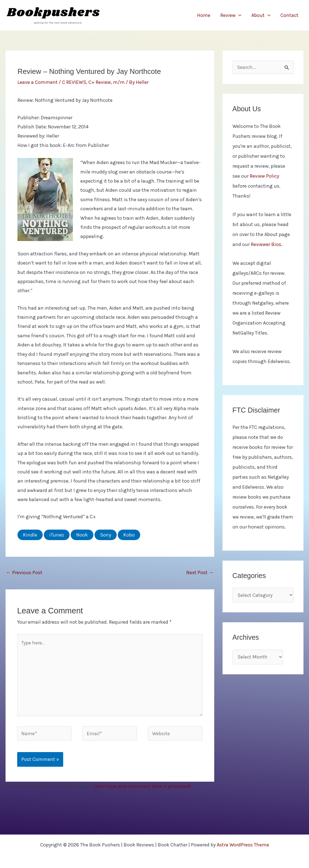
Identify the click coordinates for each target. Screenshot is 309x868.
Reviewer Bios (266, 244)
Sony (106, 535)
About (261, 15)
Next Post (200, 572)
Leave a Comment (38, 82)
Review (231, 15)
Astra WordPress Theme (243, 845)
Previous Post (24, 572)
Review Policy (264, 176)
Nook (82, 535)
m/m (119, 82)
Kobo (129, 535)
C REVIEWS (74, 82)
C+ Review (100, 82)
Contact (289, 15)
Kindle (30, 535)
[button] (238, 15)
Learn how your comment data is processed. (143, 786)
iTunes (57, 535)
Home (204, 15)
